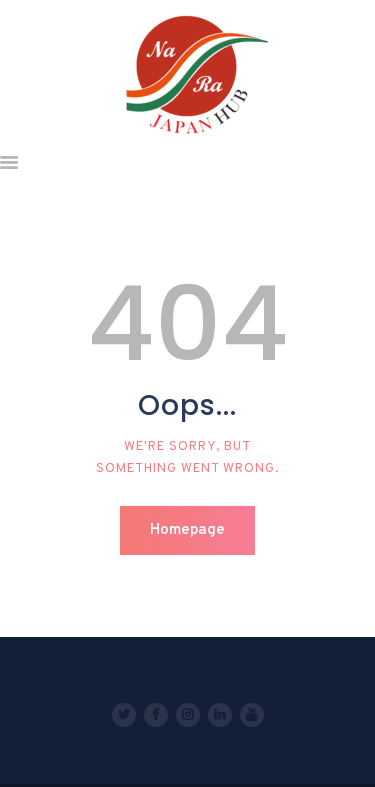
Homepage (187, 530)
